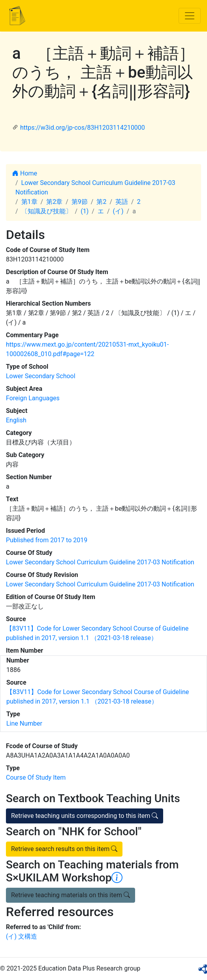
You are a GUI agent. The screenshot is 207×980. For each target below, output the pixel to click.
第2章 (54, 202)
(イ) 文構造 (22, 936)
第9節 (80, 202)
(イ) (118, 211)
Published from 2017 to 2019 (47, 540)
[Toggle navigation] (190, 16)
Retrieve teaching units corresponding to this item (85, 816)
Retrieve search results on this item (64, 849)
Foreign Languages (33, 398)
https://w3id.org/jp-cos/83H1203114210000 (83, 128)
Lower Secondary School (41, 376)
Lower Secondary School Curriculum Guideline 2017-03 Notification (100, 562)
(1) (85, 211)
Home (25, 173)
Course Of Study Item (36, 777)
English (16, 420)
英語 (122, 202)
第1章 (29, 202)
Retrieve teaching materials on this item (71, 895)
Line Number (24, 723)
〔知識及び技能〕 (47, 211)
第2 (101, 202)
